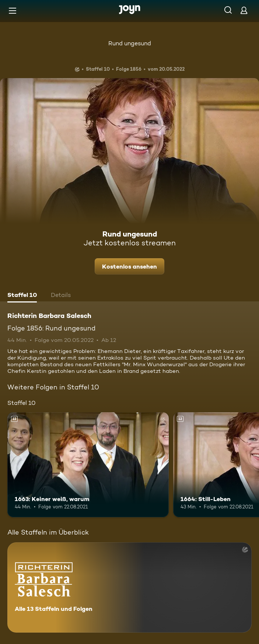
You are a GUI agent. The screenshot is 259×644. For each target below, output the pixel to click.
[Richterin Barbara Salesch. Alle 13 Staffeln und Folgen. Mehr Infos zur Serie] (129, 587)
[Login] (244, 10)
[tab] (22, 296)
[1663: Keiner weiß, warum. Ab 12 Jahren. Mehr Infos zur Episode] (88, 465)
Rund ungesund (130, 43)
